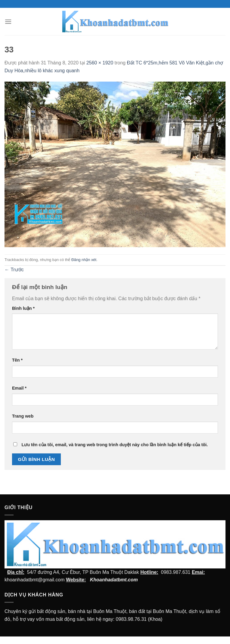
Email (19, 388)
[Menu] (8, 22)
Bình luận (23, 308)
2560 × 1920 (100, 63)
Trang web (23, 416)
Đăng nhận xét (84, 260)
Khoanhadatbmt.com (114, 580)
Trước (14, 270)
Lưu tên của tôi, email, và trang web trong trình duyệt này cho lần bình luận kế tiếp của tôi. (115, 445)
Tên (17, 360)
